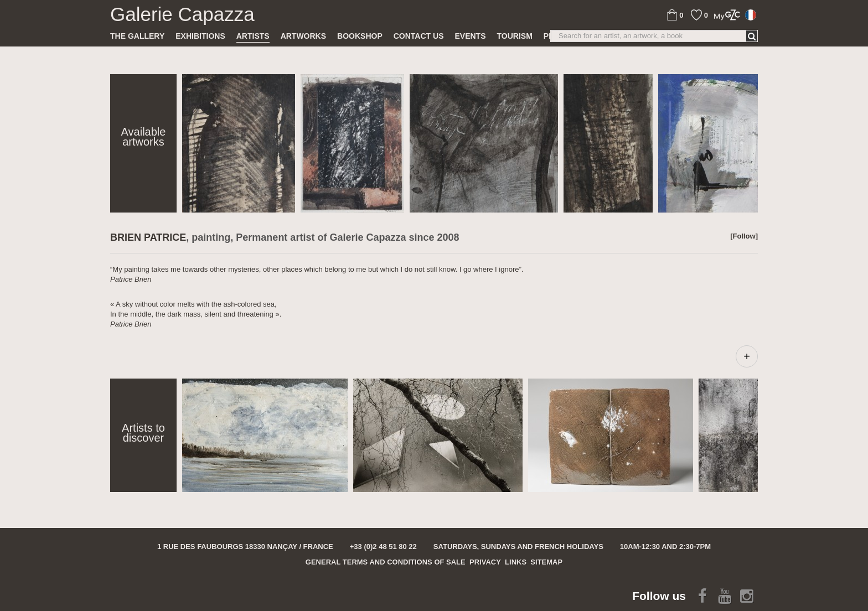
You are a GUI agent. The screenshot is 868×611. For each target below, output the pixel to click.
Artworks (303, 36)
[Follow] (744, 236)
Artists (253, 36)
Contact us (419, 36)
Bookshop (360, 36)
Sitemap (546, 562)
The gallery (137, 36)
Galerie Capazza (182, 14)
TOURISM (515, 36)
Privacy (485, 562)
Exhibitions (200, 36)
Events (470, 36)
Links (516, 562)
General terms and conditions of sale (386, 562)
